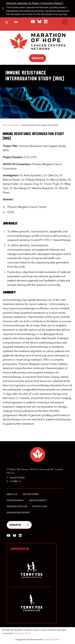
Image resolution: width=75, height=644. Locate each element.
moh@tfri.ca (15, 481)
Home (5, 125)
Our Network (31, 494)
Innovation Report (18, 513)
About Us (12, 494)
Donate (37, 58)
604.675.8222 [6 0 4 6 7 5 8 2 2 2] (17, 478)
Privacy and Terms (22, 633)
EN (16, 22)
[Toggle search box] (7, 22)
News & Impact (38, 500)
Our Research (14, 125)
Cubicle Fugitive (52, 640)
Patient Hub (40, 506)
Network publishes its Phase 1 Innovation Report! (35, 3)
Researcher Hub (17, 506)
